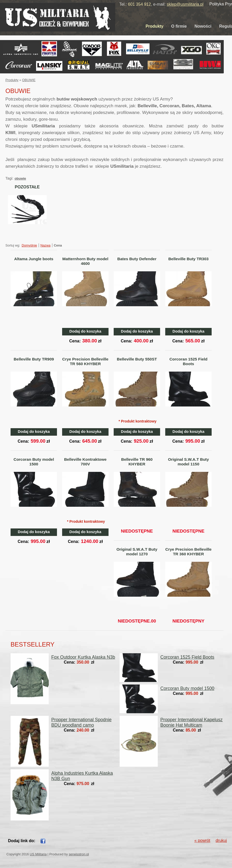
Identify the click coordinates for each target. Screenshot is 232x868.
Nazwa (45, 245)
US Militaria (38, 854)
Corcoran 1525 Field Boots (188, 361)
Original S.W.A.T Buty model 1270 (137, 552)
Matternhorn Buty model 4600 (85, 261)
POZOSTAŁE (27, 187)
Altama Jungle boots (34, 259)
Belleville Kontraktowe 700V (85, 462)
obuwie (20, 178)
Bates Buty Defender (137, 259)
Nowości (203, 26)
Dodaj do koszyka (85, 331)
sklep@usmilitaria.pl (185, 4)
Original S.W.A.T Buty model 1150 (189, 462)
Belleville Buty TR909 (34, 359)
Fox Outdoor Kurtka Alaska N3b (83, 657)
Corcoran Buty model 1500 (34, 462)
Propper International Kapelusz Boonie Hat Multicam (192, 722)
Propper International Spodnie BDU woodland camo (81, 722)
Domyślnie (29, 245)
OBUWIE (29, 80)
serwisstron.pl (79, 854)
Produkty (155, 26)
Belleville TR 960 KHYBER (137, 462)
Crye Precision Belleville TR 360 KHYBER (188, 552)
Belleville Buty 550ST (137, 359)
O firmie (179, 26)
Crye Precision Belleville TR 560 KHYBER (85, 361)
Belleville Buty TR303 (188, 259)
